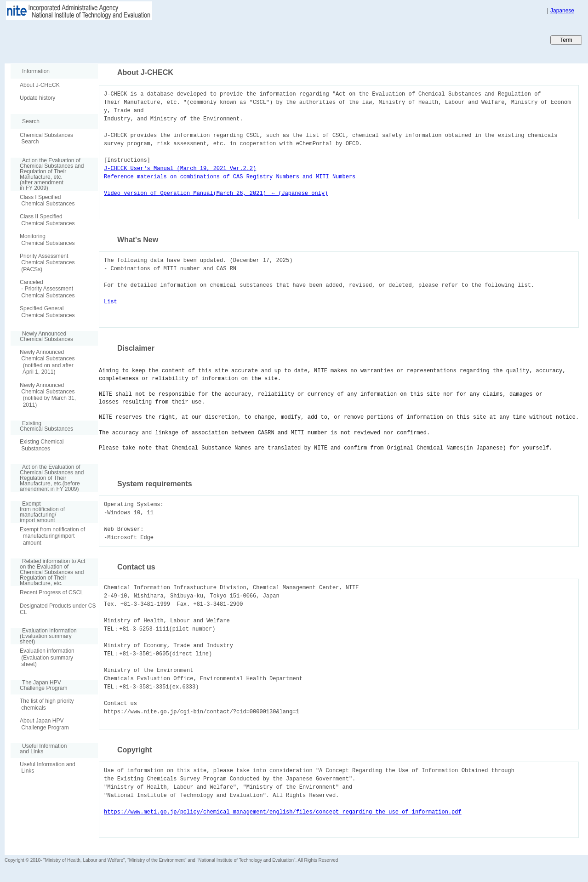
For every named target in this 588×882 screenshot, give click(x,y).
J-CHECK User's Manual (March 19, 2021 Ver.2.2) (180, 168)
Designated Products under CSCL (58, 609)
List (111, 302)
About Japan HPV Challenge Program (44, 724)
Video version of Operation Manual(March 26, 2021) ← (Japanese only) (216, 193)
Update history (37, 98)
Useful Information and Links (48, 768)
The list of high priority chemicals (47, 704)
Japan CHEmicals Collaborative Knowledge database (116, 40)
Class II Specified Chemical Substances (47, 220)
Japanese (562, 11)
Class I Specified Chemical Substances (47, 200)
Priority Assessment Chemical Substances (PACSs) (47, 263)
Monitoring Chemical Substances (47, 239)
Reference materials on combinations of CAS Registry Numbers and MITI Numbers (230, 177)
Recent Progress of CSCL (51, 592)
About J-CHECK (40, 85)
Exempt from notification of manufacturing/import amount (52, 536)
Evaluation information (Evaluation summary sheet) (47, 657)
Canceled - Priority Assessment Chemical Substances (47, 289)
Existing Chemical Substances (42, 445)
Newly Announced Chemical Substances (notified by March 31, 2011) (48, 395)
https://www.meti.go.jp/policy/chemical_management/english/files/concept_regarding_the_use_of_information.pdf (283, 812)
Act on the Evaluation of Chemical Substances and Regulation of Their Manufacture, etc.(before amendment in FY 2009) (47, 478)
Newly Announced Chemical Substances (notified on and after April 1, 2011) (47, 362)
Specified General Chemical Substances (47, 312)
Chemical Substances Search (46, 138)
